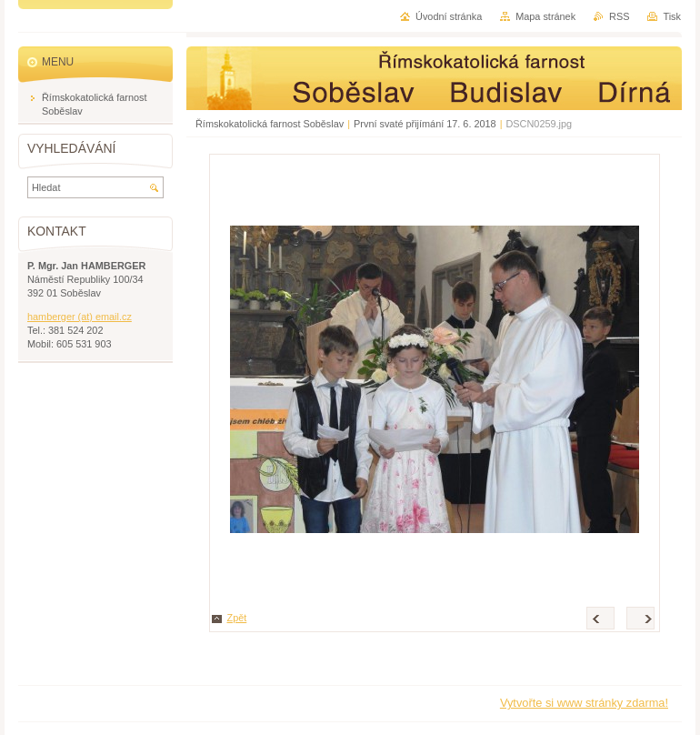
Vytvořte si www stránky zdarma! (584, 703)
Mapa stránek (545, 16)
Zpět (237, 618)
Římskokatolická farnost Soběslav (270, 124)
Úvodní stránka (449, 16)
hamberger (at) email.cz (80, 317)
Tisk (672, 16)
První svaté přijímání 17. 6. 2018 (425, 124)
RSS (619, 16)
